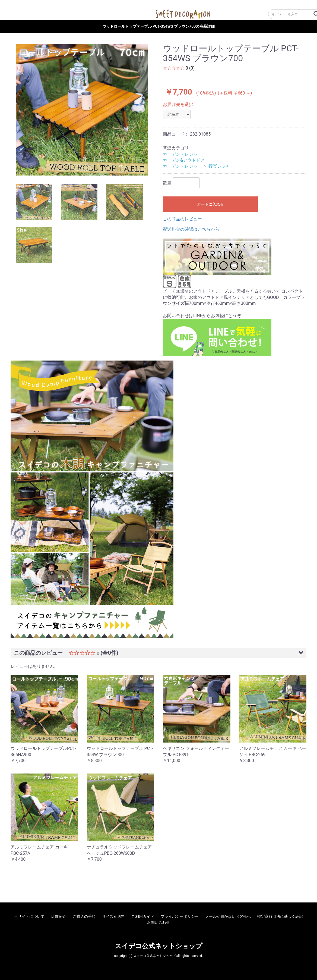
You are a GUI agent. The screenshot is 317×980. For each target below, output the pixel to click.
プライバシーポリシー (180, 916)
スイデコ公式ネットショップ (159, 946)
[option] (82, 110)
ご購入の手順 (84, 916)
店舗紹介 (59, 916)
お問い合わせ (158, 922)
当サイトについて (29, 916)
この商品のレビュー (182, 219)
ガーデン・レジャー (182, 154)
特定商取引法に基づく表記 (280, 916)
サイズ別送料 (113, 916)
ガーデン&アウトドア (184, 160)
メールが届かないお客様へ (228, 916)
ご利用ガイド (143, 916)
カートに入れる (210, 204)
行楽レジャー (221, 166)
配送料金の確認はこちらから (191, 229)
